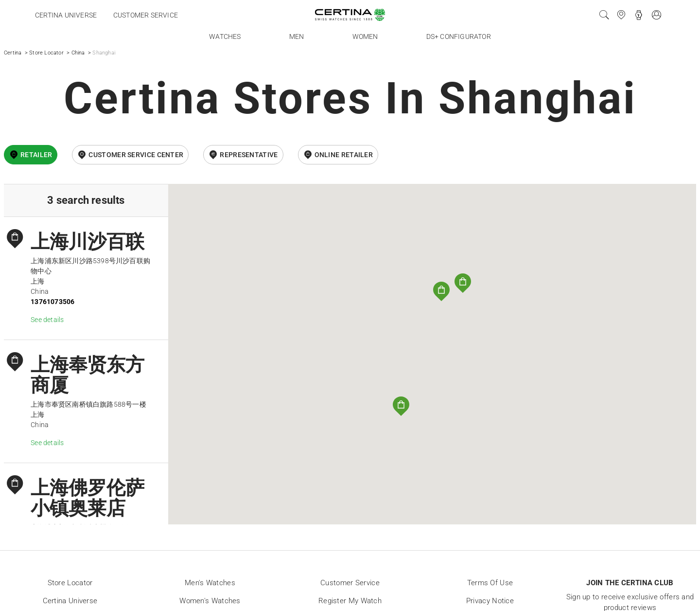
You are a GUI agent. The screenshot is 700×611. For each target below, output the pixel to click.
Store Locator (46, 53)
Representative (249, 155)
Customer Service (350, 583)
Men (297, 36)
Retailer (36, 155)
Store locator (70, 583)
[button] (463, 283)
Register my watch (350, 601)
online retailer (344, 155)
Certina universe (66, 15)
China (78, 53)
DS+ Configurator (459, 36)
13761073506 (52, 302)
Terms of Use (490, 583)
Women (365, 36)
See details (47, 320)
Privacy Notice (490, 601)
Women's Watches (210, 601)
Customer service (146, 15)
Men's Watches (210, 583)
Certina (13, 53)
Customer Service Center (136, 155)
